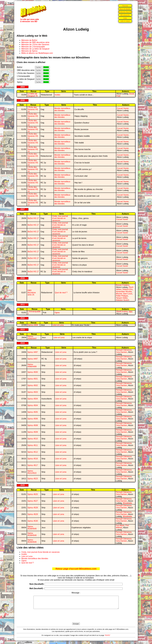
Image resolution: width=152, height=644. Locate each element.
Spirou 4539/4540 (32, 528)
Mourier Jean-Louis (124, 294)
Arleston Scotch (123, 300)
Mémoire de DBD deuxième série (35, 42)
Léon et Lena (58, 325)
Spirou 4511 (33, 445)
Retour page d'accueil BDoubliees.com (76, 569)
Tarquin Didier (122, 298)
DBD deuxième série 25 (32, 293)
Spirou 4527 (33, 501)
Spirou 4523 (33, 479)
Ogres (57, 313)
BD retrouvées (125, 15)
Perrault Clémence (124, 350)
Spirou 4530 (33, 521)
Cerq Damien (121, 352)
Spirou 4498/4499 (32, 365)
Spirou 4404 (33, 325)
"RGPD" (107, 638)
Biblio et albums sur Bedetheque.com (37, 53)
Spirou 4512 (33, 452)
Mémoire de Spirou (29, 51)
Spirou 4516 (33, 459)
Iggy (130, 311)
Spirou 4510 (33, 439)
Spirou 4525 (33, 494)
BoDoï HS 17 (33, 218)
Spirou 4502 (33, 385)
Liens (125, 18)
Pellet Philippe (122, 296)
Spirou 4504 (33, 399)
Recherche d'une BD (125, 12)
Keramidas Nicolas (124, 292)
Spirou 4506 (33, 419)
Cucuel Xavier (123, 108)
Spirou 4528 (33, 508)
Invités (57, 95)
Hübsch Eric (128, 289)
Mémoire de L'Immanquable (33, 47)
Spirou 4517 (33, 465)
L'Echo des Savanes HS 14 (33, 109)
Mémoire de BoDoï (29, 40)
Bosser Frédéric (123, 285)
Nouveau (125, 6)
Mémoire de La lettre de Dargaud (35, 49)
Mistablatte (127, 503)
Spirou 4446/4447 (32, 338)
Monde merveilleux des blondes (62, 109)
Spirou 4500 (33, 372)
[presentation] (76, 618)
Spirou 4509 (33, 432)
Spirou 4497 (33, 352)
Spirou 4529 (33, 514)
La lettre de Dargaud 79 (33, 95)
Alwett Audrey (122, 311)
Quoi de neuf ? (61, 293)
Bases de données (125, 9)
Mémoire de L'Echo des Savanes (35, 45)
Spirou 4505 (33, 412)
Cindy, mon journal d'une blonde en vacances (60, 218)
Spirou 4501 (33, 379)
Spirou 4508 (33, 425)
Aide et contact (125, 21)
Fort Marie (120, 525)
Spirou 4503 (33, 392)
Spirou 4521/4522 (32, 472)
